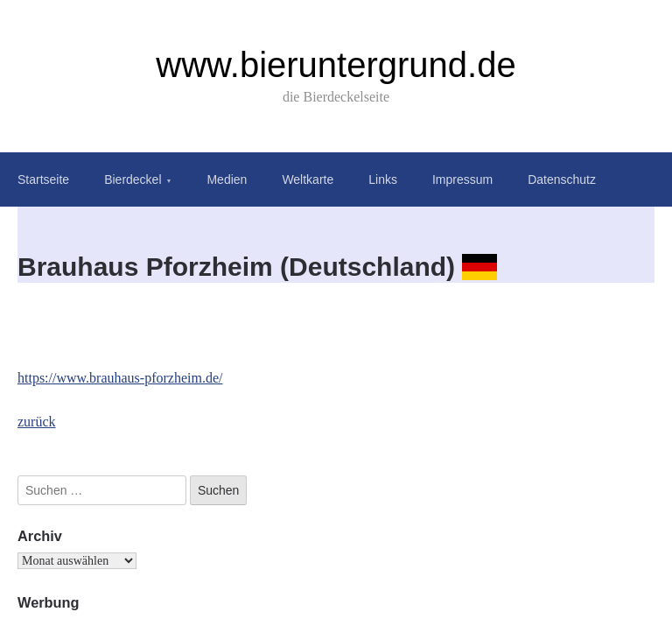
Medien (227, 179)
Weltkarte (308, 179)
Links (383, 179)
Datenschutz (562, 179)
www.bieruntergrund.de (336, 65)
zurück (37, 422)
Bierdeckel (133, 179)
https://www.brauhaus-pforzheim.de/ (120, 378)
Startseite (43, 179)
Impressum (462, 179)
